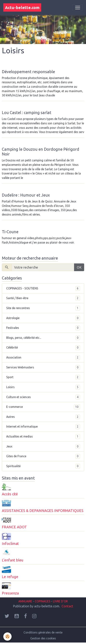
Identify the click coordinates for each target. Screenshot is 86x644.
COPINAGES (43, 601)
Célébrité (43, 348)
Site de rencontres (43, 308)
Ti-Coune (10, 232)
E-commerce (43, 407)
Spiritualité (43, 466)
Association (43, 358)
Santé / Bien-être (43, 298)
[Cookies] (7, 637)
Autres (43, 417)
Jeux (43, 447)
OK (79, 267)
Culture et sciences (43, 397)
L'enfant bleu (13, 560)
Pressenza (10, 593)
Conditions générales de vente (43, 632)
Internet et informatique (43, 427)
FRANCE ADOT (14, 527)
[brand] (22, 7)
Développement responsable (28, 72)
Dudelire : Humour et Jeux (26, 195)
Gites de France (43, 456)
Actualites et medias (43, 437)
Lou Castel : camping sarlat (27, 113)
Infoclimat (10, 544)
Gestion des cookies (43, 638)
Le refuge (10, 577)
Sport (43, 377)
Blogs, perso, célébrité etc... (43, 338)
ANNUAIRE (25, 601)
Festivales (43, 328)
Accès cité (10, 494)
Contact (67, 606)
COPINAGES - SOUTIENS (43, 288)
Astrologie (43, 318)
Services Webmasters (43, 367)
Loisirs (43, 387)
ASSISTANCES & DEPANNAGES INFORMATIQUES (43, 511)
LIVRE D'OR (60, 601)
